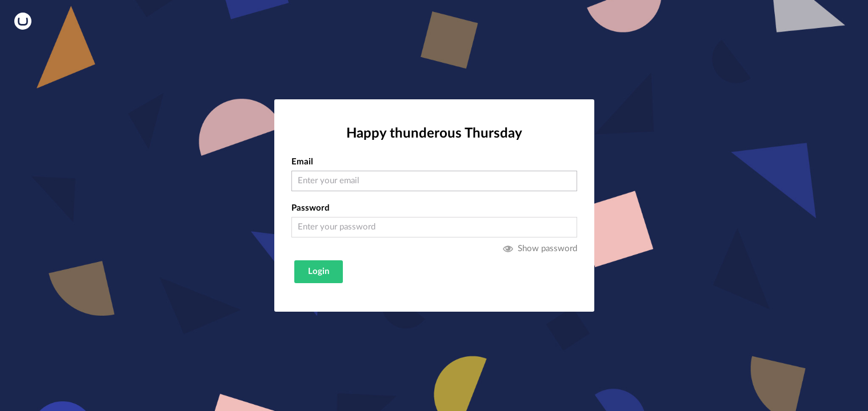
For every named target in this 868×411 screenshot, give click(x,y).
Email (302, 162)
